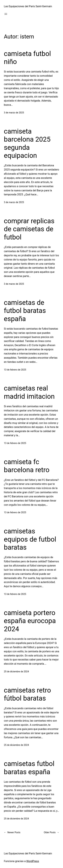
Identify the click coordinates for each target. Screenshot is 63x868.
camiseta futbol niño (27, 58)
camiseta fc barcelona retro (27, 466)
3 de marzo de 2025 (14, 113)
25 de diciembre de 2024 (16, 672)
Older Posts (51, 832)
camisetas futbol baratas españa (29, 768)
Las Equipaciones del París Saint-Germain (28, 6)
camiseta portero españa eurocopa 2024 (30, 621)
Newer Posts (12, 832)
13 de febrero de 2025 (15, 370)
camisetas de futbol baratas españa (25, 311)
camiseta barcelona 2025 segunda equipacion (27, 143)
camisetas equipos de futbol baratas (30, 539)
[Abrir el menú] (6, 14)
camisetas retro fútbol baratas (27, 694)
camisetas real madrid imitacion (29, 392)
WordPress (33, 861)
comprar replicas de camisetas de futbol (29, 229)
